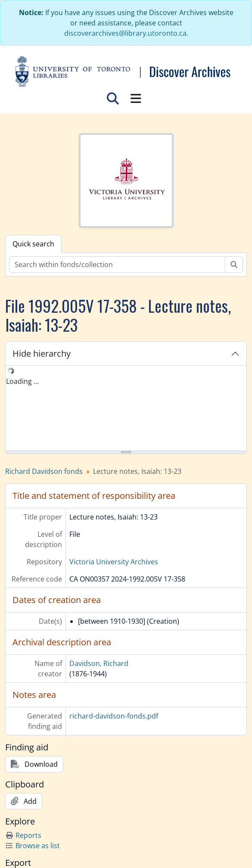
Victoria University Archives (114, 562)
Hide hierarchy (42, 353)
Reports (23, 835)
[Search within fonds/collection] (117, 264)
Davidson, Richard (99, 663)
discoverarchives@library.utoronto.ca (125, 33)
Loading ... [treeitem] (22, 381)
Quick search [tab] (33, 244)
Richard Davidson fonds (44, 471)
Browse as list (33, 846)
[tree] (126, 409)
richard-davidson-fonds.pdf (114, 716)
